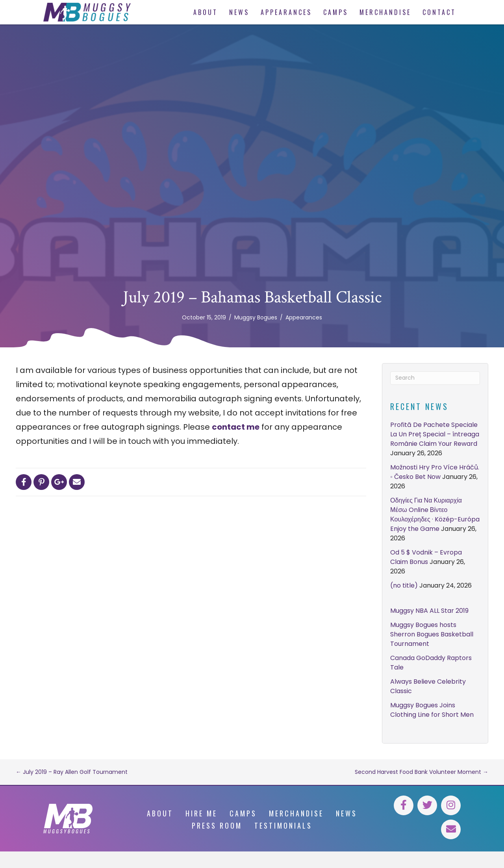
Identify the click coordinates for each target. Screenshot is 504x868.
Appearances (304, 317)
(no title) (404, 585)
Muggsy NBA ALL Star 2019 (429, 611)
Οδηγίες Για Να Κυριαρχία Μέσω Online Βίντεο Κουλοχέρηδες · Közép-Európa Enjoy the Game (435, 515)
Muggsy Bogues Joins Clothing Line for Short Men (432, 710)
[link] (206, 12)
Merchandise (296, 813)
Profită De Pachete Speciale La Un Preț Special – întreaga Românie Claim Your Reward (435, 434)
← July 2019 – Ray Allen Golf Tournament (72, 772)
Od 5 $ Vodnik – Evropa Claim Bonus (426, 557)
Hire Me (201, 813)
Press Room (217, 825)
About (160, 813)
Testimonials (283, 825)
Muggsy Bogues (256, 317)
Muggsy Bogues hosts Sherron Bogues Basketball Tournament (432, 634)
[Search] (435, 378)
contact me (236, 427)
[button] (404, 805)
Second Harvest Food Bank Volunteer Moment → (422, 772)
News (346, 813)
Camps (243, 813)
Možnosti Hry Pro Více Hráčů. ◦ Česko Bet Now (435, 472)
